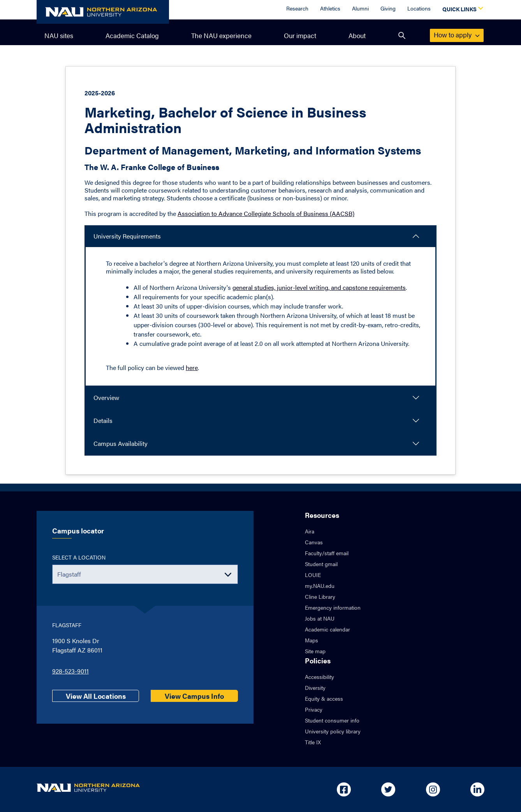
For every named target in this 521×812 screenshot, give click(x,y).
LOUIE (313, 575)
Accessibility (319, 677)
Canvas (314, 542)
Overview (106, 397)
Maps (312, 640)
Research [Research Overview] (297, 8)
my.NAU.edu (320, 586)
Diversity (315, 687)
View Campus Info (194, 696)
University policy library (333, 731)
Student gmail (321, 564)
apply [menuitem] (457, 35)
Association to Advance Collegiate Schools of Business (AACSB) (266, 213)
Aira (310, 531)
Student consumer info (332, 720)
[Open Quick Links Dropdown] (461, 10)
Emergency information (333, 607)
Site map (315, 651)
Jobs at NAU (320, 618)
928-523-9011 (70, 671)
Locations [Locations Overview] (419, 8)
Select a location (79, 557)
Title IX (313, 742)
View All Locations (96, 696)
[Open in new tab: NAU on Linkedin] (477, 789)
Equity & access (324, 698)
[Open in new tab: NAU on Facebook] (344, 789)
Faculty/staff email (327, 553)
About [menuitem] (357, 35)
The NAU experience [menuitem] (221, 35)
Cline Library (320, 596)
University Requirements (127, 236)
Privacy (314, 709)
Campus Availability (121, 443)
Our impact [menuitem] (300, 35)
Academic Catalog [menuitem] (132, 35)
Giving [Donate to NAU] (388, 8)
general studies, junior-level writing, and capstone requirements (319, 287)
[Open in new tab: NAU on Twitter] (388, 789)
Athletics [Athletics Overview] (330, 8)
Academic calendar (327, 629)
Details (103, 420)
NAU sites (59, 35)
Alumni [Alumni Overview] (360, 8)
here (192, 367)
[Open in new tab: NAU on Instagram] (433, 789)
